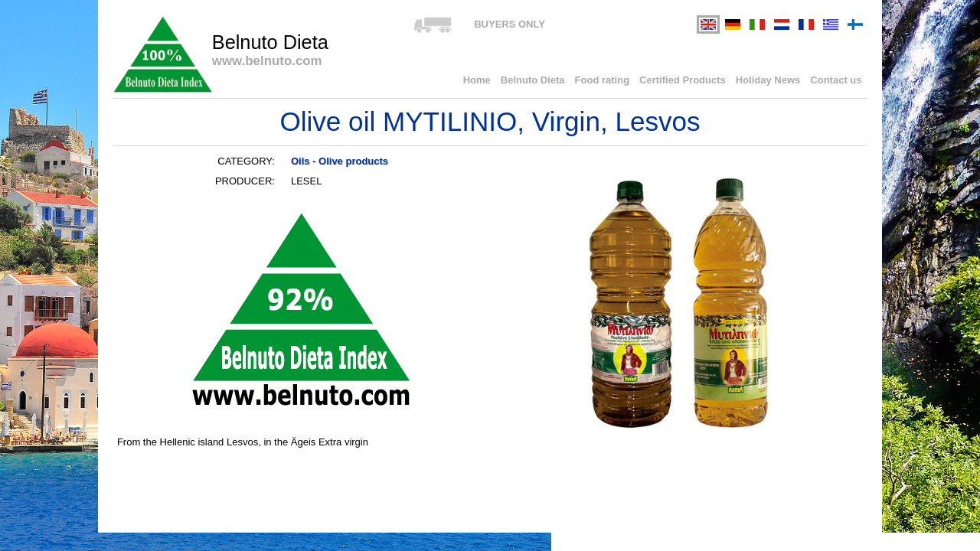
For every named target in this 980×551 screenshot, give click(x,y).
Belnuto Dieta (533, 80)
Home (477, 80)
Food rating (603, 80)
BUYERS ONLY (510, 24)
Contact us (836, 80)
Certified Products (683, 80)
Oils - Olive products (340, 161)
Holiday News (768, 80)
